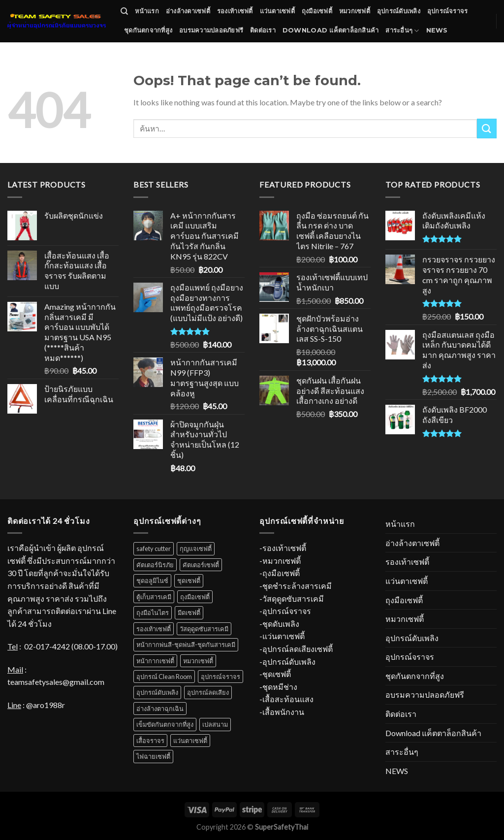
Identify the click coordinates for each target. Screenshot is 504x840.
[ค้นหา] (124, 11)
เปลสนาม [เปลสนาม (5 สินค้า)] (215, 724)
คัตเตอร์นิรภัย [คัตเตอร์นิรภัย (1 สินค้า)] (155, 565)
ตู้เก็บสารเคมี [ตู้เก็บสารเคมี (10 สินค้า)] (154, 597)
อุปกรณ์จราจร (448, 11)
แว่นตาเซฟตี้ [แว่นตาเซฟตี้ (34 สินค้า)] (190, 741)
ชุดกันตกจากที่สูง (148, 30)
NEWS (437, 30)
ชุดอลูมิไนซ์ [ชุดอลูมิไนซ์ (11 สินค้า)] (152, 581)
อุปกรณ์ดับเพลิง (399, 11)
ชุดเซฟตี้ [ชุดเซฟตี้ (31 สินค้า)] (189, 581)
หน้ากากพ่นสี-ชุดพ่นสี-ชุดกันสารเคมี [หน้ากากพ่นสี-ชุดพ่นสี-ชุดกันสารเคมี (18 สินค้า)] (186, 645)
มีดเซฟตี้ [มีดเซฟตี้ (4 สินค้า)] (189, 613)
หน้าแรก (147, 11)
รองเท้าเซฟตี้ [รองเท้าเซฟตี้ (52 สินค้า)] (154, 629)
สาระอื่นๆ (402, 31)
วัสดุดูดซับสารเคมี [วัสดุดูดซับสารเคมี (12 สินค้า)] (204, 629)
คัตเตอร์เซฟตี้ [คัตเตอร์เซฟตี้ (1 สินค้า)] (201, 565)
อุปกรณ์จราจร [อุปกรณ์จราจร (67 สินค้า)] (220, 677)
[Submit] (487, 128)
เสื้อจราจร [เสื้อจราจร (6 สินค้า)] (150, 741)
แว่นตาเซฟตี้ (277, 11)
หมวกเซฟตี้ (355, 11)
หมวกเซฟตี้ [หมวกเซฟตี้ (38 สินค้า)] (198, 661)
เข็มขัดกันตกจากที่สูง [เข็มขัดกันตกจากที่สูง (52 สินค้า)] (165, 724)
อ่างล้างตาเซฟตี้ (188, 11)
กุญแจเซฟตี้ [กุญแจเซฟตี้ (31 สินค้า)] (196, 549)
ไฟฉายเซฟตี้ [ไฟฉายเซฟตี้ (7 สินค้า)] (153, 756)
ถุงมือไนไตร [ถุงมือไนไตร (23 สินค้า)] (153, 613)
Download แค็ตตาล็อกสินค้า (331, 30)
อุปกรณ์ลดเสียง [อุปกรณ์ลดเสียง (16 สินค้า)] (208, 692)
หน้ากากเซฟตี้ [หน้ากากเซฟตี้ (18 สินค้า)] (155, 661)
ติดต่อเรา (263, 30)
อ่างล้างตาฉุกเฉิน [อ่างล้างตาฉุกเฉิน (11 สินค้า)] (160, 709)
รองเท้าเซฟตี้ (235, 11)
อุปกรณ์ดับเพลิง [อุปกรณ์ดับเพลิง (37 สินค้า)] (157, 692)
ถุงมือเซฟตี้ (317, 11)
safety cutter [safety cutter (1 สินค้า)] (154, 549)
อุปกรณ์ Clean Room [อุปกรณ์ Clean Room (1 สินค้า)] (164, 677)
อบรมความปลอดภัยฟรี (211, 30)
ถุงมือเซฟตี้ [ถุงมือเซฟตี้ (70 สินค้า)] (195, 597)
